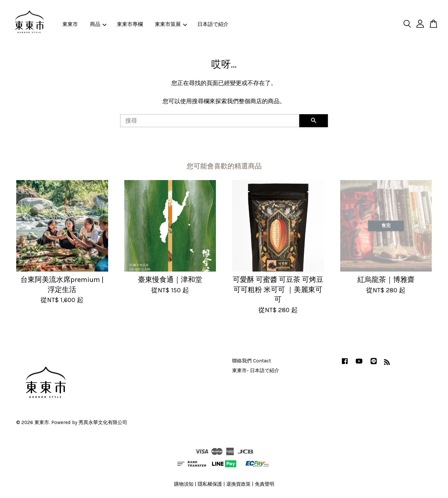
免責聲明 (265, 484)
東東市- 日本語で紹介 (256, 370)
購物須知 (184, 484)
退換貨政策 (238, 484)
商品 (98, 24)
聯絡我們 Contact (252, 361)
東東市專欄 (130, 24)
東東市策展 (171, 24)
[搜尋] (210, 121)
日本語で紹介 (213, 24)
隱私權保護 (210, 484)
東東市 (70, 24)
